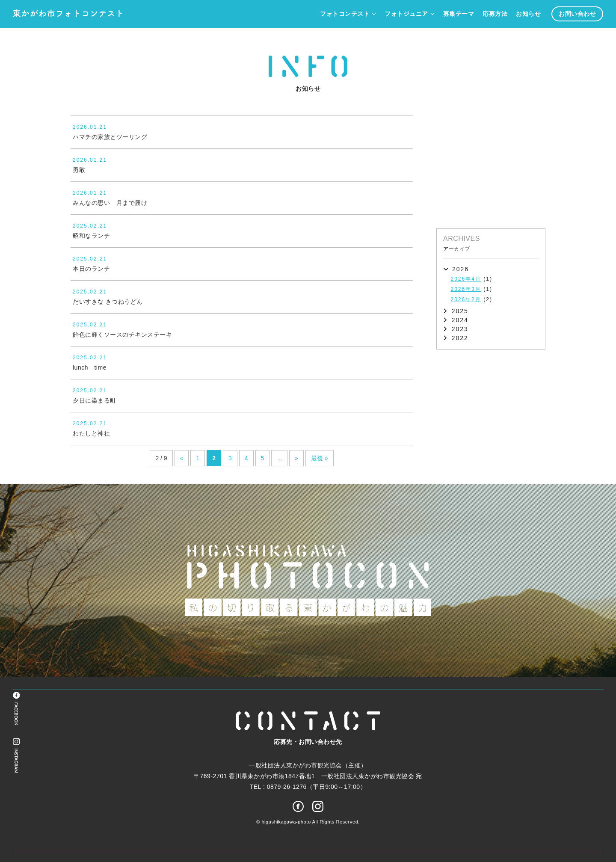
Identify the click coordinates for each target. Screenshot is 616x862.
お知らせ (528, 14)
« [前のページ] (182, 458)
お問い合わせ (577, 14)
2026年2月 (466, 299)
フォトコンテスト (345, 14)
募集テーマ (459, 14)
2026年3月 (466, 289)
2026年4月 (466, 279)
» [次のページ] (296, 458)
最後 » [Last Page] (320, 458)
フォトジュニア (406, 14)
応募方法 (495, 14)
